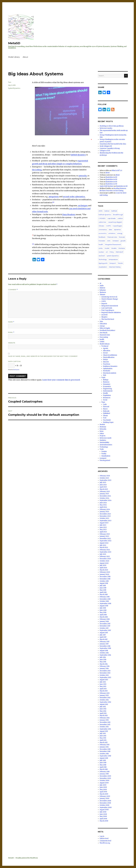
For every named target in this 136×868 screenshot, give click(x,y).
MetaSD (14, 43)
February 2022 (105, 550)
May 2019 (103, 590)
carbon (120, 218)
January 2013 (104, 695)
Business (103, 292)
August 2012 (104, 704)
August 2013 (104, 680)
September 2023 (106, 521)
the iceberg (37, 170)
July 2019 (103, 586)
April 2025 (103, 487)
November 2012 (105, 698)
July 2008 (103, 812)
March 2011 (104, 742)
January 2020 (104, 574)
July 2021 (103, 554)
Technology (103, 259)
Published (107, 413)
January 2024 (104, 512)
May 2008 (103, 816)
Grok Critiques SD (106, 146)
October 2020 (104, 561)
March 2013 (104, 691)
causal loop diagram (115, 222)
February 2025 (105, 491)
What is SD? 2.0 (117, 170)
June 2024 (103, 503)
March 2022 (104, 547)
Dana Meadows (69, 214)
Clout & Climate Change (110, 299)
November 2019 (105, 579)
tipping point (103, 263)
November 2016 (105, 646)
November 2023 (105, 516)
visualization (103, 267)
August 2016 (104, 651)
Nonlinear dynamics (110, 366)
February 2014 (105, 666)
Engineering (108, 389)
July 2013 (103, 682)
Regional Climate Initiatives (111, 313)
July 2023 (103, 525)
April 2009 (103, 792)
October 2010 (104, 754)
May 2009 (103, 790)
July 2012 (103, 707)
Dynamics (107, 384)
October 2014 (104, 653)
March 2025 (104, 489)
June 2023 (103, 527)
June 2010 (103, 763)
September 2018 (105, 604)
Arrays (105, 353)
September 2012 (105, 702)
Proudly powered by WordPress (27, 858)
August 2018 (104, 606)
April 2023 (103, 532)
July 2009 (103, 785)
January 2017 (104, 644)
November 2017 (105, 626)
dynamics (117, 230)
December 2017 (105, 624)
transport (113, 263)
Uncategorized (105, 460)
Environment (108, 391)
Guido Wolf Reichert (107, 186)
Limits (101, 248)
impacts (104, 304)
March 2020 (104, 570)
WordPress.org (105, 843)
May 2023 (103, 530)
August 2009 (104, 783)
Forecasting (104, 337)
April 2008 (103, 819)
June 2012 (103, 709)
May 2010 (103, 765)
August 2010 (104, 758)
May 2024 (103, 505)
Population (107, 395)
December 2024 (105, 496)
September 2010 (105, 756)
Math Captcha (14, 361)
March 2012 (104, 716)
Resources (107, 398)
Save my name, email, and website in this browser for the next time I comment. (43, 356)
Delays (105, 360)
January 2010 (104, 774)
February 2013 (105, 693)
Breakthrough (118, 215)
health (101, 244)
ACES (101, 211)
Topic (103, 377)
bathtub (114, 211)
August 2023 (104, 523)
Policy (112, 252)
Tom (10, 82)
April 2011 (103, 740)
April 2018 (103, 615)
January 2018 (104, 621)
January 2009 (104, 798)
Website (12, 343)
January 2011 (104, 747)
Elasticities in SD (111, 177)
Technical (105, 346)
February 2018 (105, 619)
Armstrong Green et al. (109, 297)
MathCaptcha (16, 370)
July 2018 (103, 608)
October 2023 (104, 518)
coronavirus (103, 230)
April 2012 (103, 713)
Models (114, 248)
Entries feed (104, 838)
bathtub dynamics (78, 155)
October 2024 (104, 498)
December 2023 (105, 514)
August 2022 (104, 543)
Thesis (105, 416)
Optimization (108, 369)
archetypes (83, 206)
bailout (107, 211)
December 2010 (105, 749)
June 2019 (103, 588)
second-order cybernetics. (74, 197)
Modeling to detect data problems (112, 126)
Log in (102, 836)
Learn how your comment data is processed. (61, 380)
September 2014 (105, 655)
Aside (102, 286)
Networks (103, 429)
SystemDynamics (14, 88)
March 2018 (104, 617)
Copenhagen (117, 226)
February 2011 (104, 745)
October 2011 (104, 727)
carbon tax (102, 222)
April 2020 (103, 568)
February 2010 (105, 772)
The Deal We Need (108, 319)
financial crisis (112, 237)
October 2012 (104, 700)
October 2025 (104, 478)
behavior (103, 290)
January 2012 (104, 720)
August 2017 (104, 633)
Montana (122, 248)
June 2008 (103, 814)
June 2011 (103, 736)
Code (105, 404)
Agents (106, 348)
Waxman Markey (115, 267)
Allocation (107, 351)
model (107, 248)
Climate (101, 226)
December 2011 (105, 722)
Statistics (103, 440)
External (106, 407)
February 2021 (105, 556)
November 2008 (105, 803)
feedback (102, 237)
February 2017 (104, 642)
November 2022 (105, 539)
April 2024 (103, 507)
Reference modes (106, 128)
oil (107, 252)
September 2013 (105, 677)
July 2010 (103, 760)
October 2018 (104, 601)
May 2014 (103, 662)
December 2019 (105, 577)
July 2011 (103, 733)
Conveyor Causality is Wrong (110, 148)
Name (11, 322)
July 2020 (103, 565)
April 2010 (103, 767)
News (102, 431)
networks (83, 176)
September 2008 (106, 807)
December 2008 (105, 801)
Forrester (102, 241)
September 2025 (105, 480)
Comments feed (105, 841)
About (25, 57)
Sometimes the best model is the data (113, 144)
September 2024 (106, 500)
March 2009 (104, 794)
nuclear (101, 252)
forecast (122, 237)
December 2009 (105, 776)
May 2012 (103, 711)
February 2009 (105, 796)
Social (105, 400)
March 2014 (104, 664)
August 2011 (104, 731)
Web (105, 375)
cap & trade (112, 218)
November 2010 (105, 751)
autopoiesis (54, 197)
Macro (105, 409)
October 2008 (104, 805)
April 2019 (103, 592)
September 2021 (105, 552)
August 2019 (104, 583)
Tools (102, 449)
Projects (103, 436)
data (110, 230)
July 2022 (103, 545)
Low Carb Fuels (107, 308)
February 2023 (105, 534)
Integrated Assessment (113, 244)
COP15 (108, 226)
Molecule (106, 411)
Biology (106, 380)
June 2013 (103, 684)
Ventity (104, 454)
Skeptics (104, 317)
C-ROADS (102, 218)
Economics (107, 386)
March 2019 (104, 595)
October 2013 (104, 675)
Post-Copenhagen (108, 310)
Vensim (120, 263)
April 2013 (103, 689)
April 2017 (103, 637)
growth (123, 241)
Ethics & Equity (105, 328)
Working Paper (108, 422)
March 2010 (104, 769)
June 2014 (103, 660)
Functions (107, 364)
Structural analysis (110, 373)
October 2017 (104, 628)
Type (103, 402)
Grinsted (115, 241)
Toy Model (107, 420)
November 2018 (105, 599)
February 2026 (105, 476)
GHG (109, 241)
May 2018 (103, 612)
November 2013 (105, 673)
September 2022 (106, 541)
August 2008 (104, 810)
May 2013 (103, 686)
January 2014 (104, 669)
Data (101, 321)
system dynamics (113, 256)
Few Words (103, 333)
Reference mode (106, 438)
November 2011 (105, 725)
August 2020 (104, 563)
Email (11, 332)
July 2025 (103, 483)
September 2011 (105, 729)
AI (100, 283)
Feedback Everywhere (107, 330)
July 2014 (103, 657)
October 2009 (104, 781)
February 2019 (105, 597)
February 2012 (105, 718)
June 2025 (103, 485)
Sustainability (104, 442)
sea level (102, 256)
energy (120, 233)
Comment (13, 290)
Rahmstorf (119, 252)
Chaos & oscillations (110, 355)
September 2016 (105, 648)
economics (102, 233)
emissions (112, 233)
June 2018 (103, 610)
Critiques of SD (105, 151)
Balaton (102, 288)
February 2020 (105, 572)
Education (103, 324)
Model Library (14, 57)
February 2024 (105, 509)
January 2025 (104, 494)
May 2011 (103, 738)
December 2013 (105, 671)
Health (105, 393)
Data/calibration (109, 357)
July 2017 (103, 635)
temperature (113, 259)
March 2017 (104, 639)
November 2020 (105, 559)
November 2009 (105, 778)
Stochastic (107, 371)
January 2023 (104, 536)
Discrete (106, 362)
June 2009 (103, 787)
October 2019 (104, 581)
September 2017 (105, 630)
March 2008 (104, 821)
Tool (105, 418)
